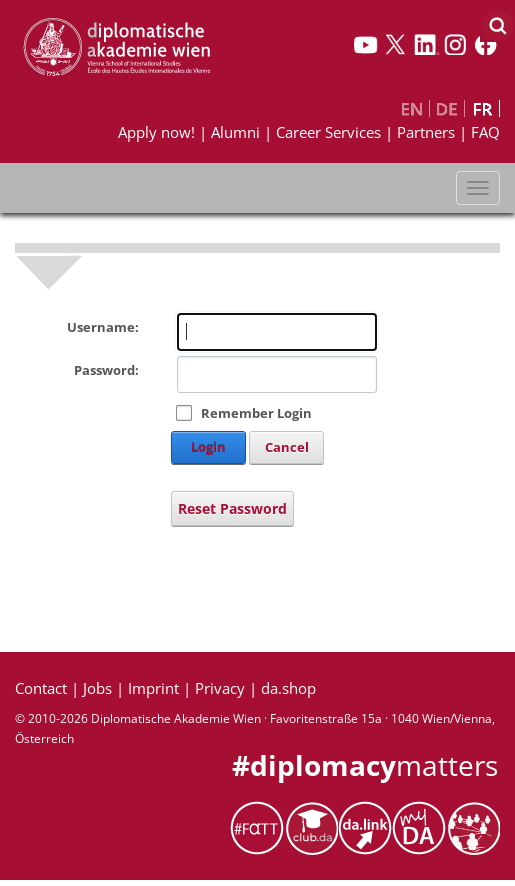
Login (208, 447)
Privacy (220, 688)
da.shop (288, 688)
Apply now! (156, 132)
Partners (426, 132)
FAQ (485, 132)
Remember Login (256, 413)
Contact (41, 688)
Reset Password (232, 508)
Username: (103, 327)
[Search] (497, 25)
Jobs (97, 688)
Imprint (153, 688)
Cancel (287, 447)
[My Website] (116, 46)
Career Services (328, 132)
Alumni (235, 132)
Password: (106, 370)
